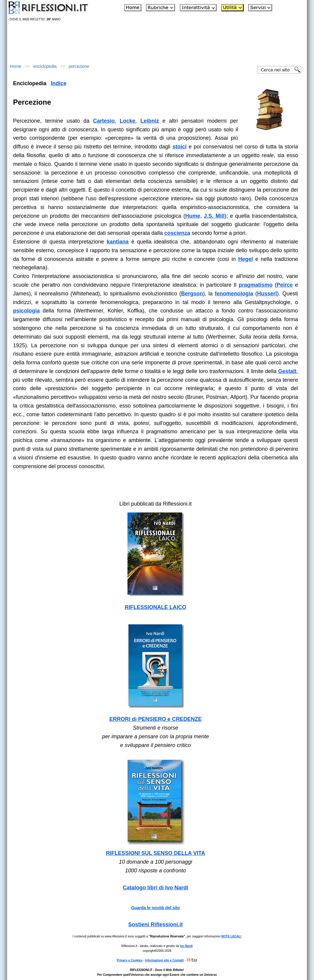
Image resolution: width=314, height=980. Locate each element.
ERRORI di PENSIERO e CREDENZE (155, 719)
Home (16, 66)
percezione (79, 66)
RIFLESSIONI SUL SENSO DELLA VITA (156, 853)
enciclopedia (45, 66)
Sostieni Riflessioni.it (155, 925)
